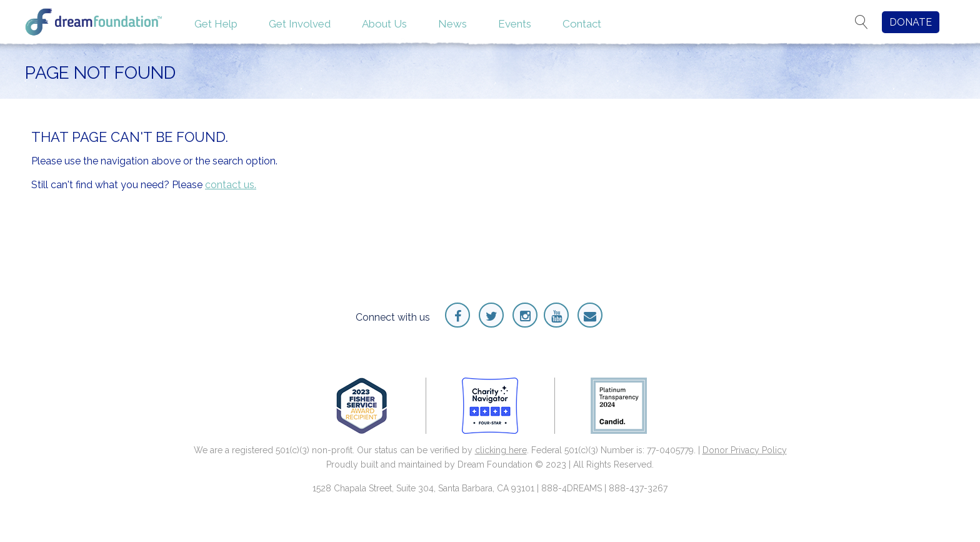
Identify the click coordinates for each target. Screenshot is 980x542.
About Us (384, 24)
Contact (582, 24)
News (452, 24)
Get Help (216, 24)
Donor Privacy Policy (745, 450)
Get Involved (300, 24)
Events (515, 24)
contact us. (231, 185)
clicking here (501, 450)
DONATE (911, 22)
